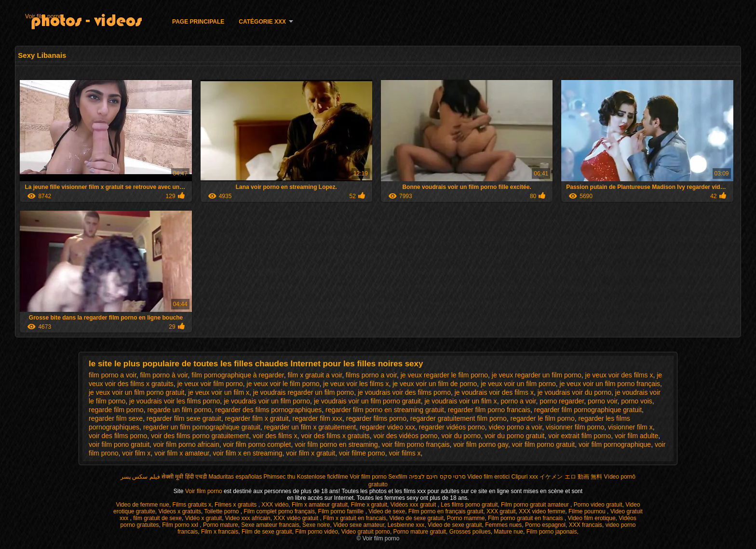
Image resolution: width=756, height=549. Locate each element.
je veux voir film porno (210, 384)
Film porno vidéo (317, 532)
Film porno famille (342, 511)
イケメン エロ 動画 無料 (571, 477)
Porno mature (221, 525)
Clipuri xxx (525, 477)
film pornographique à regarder (237, 375)
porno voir (602, 401)
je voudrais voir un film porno (267, 401)
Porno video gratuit (598, 505)
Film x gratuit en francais (355, 518)
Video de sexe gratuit (416, 518)
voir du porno (461, 436)
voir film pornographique (615, 444)
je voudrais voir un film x (460, 401)
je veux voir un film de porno (435, 384)
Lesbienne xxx (406, 525)
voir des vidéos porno (406, 436)
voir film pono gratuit (119, 444)
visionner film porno (575, 427)
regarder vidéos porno (452, 427)
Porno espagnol (545, 525)
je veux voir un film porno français (610, 384)
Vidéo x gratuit (204, 518)
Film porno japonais (552, 532)
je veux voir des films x (619, 375)
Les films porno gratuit (469, 505)
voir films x (405, 453)
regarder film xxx (317, 418)
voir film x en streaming (248, 453)
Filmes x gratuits (236, 505)
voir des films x (275, 436)
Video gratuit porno (366, 532)
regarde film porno (116, 410)
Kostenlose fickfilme (323, 477)
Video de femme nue (142, 505)
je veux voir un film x (219, 392)
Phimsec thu (279, 477)
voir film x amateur (182, 453)
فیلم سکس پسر (140, 477)
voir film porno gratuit (543, 444)
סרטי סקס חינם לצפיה (437, 477)
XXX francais (586, 525)
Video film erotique (591, 518)
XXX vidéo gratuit (297, 518)
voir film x (136, 453)
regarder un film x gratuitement (310, 427)
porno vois (637, 401)
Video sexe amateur (359, 525)
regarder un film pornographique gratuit (202, 427)
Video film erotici (488, 477)
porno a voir (518, 401)
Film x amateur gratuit (320, 505)
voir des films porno (118, 436)
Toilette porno (222, 511)
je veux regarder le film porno (444, 375)
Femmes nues (503, 525)
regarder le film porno (543, 418)
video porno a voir (516, 427)
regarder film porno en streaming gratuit (385, 410)
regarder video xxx (387, 427)
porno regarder (562, 401)
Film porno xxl (181, 525)
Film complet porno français (279, 511)
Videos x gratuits (180, 511)
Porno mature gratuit (420, 532)
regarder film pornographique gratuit (588, 410)
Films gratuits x (192, 505)
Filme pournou (588, 511)
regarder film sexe (116, 418)
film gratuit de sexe (157, 518)
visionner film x (630, 427)
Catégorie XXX (262, 22)
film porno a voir (113, 375)
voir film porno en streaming (336, 444)
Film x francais (220, 532)
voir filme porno (362, 453)
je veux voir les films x (356, 384)
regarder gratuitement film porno (459, 418)
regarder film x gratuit (256, 418)
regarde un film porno (179, 410)
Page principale (198, 22)
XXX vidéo (275, 505)
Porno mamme (466, 518)
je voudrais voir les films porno (175, 401)
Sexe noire (316, 525)
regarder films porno (376, 418)
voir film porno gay (480, 444)
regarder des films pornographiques (268, 410)
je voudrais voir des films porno (404, 392)
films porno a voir (371, 375)
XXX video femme (542, 511)
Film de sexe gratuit (267, 532)
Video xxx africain (248, 518)
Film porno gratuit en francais (526, 518)
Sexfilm (398, 477)
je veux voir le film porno (283, 384)
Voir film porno (44, 16)
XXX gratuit (501, 511)
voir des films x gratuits (335, 436)
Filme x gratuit (369, 505)
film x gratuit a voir (315, 375)
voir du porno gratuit (515, 436)
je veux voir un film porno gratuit (136, 392)
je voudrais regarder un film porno (304, 392)
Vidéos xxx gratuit (414, 505)
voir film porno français (416, 444)
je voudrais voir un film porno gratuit (367, 401)
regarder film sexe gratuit (184, 418)
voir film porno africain (186, 444)
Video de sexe (387, 511)
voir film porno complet (257, 444)
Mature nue (508, 532)
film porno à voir (164, 375)
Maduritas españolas (235, 477)
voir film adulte (636, 436)
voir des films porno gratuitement (200, 436)
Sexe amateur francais (270, 525)
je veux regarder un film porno (537, 375)
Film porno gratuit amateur (536, 505)
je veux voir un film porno (518, 384)
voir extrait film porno (580, 436)
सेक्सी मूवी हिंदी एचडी (184, 477)
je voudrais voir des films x (494, 392)
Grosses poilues (470, 532)
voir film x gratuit (310, 453)
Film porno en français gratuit (446, 511)
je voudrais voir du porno (574, 392)
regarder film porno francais (489, 410)
